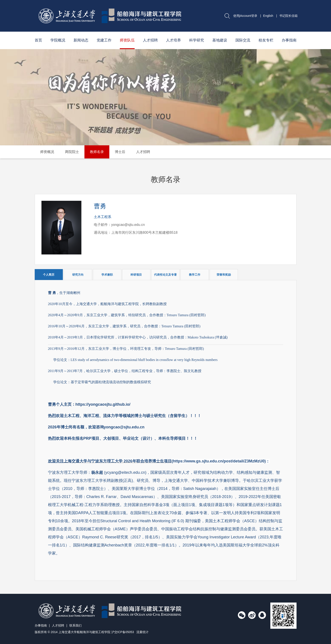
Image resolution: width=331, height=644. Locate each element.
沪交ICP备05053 (123, 632)
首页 (38, 40)
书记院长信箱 (288, 16)
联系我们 (75, 625)
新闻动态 (81, 40)
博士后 (120, 152)
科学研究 (197, 40)
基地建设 (220, 40)
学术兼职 (107, 275)
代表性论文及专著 (165, 275)
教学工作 (195, 275)
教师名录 (97, 152)
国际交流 (243, 40)
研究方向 (78, 275)
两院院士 (72, 152)
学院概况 (58, 40)
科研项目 (136, 275)
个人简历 (49, 275)
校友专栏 (266, 40)
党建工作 (104, 40)
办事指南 (289, 40)
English (268, 16)
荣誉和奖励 (224, 275)
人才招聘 (150, 40)
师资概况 (47, 152)
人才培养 (173, 40)
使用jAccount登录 (245, 16)
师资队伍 (127, 40)
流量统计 (142, 632)
